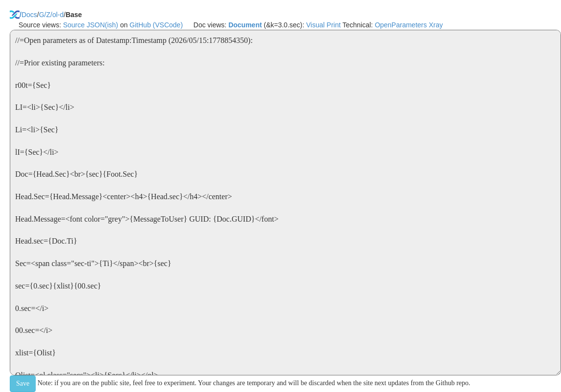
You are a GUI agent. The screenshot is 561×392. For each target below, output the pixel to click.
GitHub (140, 25)
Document (245, 25)
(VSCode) (168, 25)
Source (74, 25)
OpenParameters (401, 25)
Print (334, 25)
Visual (316, 25)
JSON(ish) (102, 25)
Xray (436, 25)
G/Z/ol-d (52, 15)
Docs (29, 15)
